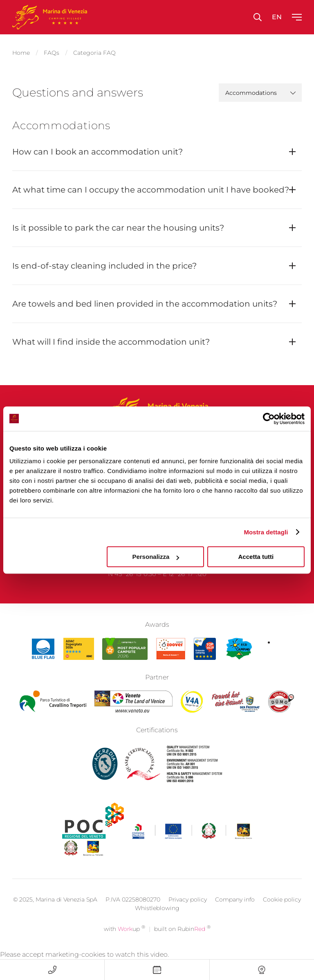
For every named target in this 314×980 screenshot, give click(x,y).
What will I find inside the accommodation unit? (111, 339)
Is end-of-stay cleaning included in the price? (104, 263)
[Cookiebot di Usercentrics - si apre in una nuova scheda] (269, 419)
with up (124, 940)
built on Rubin (182, 940)
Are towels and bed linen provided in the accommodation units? (145, 301)
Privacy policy (188, 910)
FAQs (52, 52)
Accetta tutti (256, 557)
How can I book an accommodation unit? (98, 149)
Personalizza (156, 557)
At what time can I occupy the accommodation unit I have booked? (151, 187)
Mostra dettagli (266, 532)
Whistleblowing (157, 919)
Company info (235, 910)
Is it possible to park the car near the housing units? (118, 225)
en (277, 17)
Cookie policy (282, 910)
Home (21, 52)
